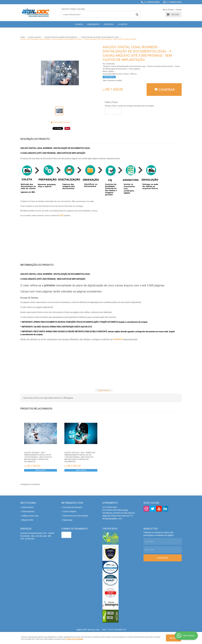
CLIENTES (122, 24)
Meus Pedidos (168, 10)
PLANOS (79, 24)
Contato (179, 10)
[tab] (104, 390)
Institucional (28, 503)
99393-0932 (152, 2)
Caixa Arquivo (104, 390)
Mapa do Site (28, 520)
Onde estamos (28, 511)
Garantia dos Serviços (73, 507)
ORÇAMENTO (93, 24)
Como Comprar (70, 511)
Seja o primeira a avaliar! (112, 80)
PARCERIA (109, 24)
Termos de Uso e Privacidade (75, 516)
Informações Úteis (72, 503)
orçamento (118, 339)
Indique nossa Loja (30, 516)
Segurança (68, 520)
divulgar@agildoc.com (112, 518)
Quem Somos (28, 507)
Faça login (81, 9)
